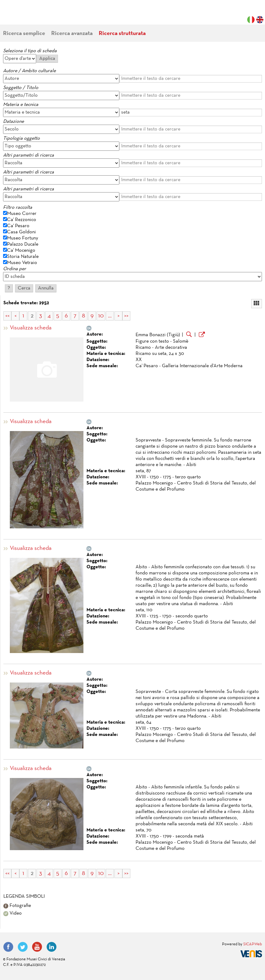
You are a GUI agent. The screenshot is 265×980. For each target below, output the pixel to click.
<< (7, 316)
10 (101, 316)
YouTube (37, 947)
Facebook (8, 947)
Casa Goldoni (21, 232)
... (110, 316)
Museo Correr (22, 214)
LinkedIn (52, 947)
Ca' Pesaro (18, 226)
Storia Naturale (23, 257)
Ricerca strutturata (122, 34)
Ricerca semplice (24, 34)
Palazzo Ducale (23, 244)
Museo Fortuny (23, 238)
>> (126, 316)
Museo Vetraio (22, 263)
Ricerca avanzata (72, 34)
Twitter (23, 947)
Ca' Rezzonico (22, 220)
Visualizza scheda (31, 328)
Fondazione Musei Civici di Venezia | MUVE (28, 15)
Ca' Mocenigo (21, 251)
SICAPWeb (253, 944)
